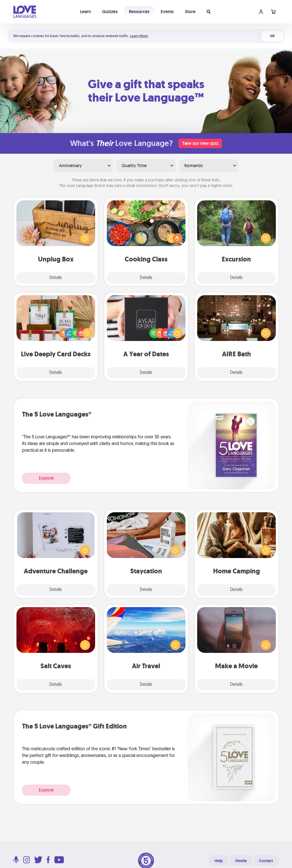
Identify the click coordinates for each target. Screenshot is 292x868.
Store (190, 12)
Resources (139, 12)
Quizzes (110, 12)
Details (56, 278)
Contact (266, 861)
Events (167, 12)
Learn (85, 12)
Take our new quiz (200, 143)
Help (219, 861)
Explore (46, 478)
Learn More (139, 36)
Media (241, 861)
